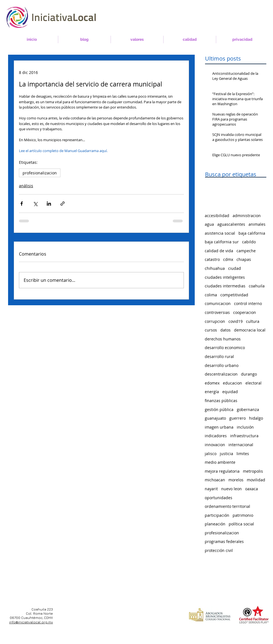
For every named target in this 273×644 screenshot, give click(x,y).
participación (217, 515)
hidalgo (256, 418)
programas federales (224, 541)
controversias (217, 312)
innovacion (215, 445)
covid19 (236, 321)
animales (257, 224)
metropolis (253, 471)
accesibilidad (217, 216)
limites (243, 454)
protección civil (219, 550)
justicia (226, 454)
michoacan (215, 480)
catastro (212, 259)
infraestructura (244, 436)
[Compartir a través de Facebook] (22, 204)
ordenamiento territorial (227, 506)
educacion (232, 383)
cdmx (228, 259)
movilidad (256, 480)
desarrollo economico (225, 348)
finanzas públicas (221, 401)
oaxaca (252, 489)
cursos (211, 330)
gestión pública (219, 409)
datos (226, 330)
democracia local (250, 330)
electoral (253, 383)
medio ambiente (220, 462)
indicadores (216, 436)
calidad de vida (219, 251)
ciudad (235, 268)
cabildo (249, 242)
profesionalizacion (40, 173)
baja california (252, 233)
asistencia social (220, 233)
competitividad (234, 295)
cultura (253, 321)
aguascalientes (231, 224)
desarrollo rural (219, 356)
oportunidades (219, 498)
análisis (26, 186)
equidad (230, 392)
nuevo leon (231, 489)
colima (211, 295)
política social (241, 524)
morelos (236, 480)
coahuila (257, 286)
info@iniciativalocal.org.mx (31, 622)
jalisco (211, 454)
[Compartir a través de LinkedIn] (49, 204)
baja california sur (222, 242)
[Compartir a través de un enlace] (63, 204)
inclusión (245, 427)
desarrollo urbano (222, 365)
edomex (212, 383)
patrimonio (243, 515)
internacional (241, 445)
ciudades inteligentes (225, 277)
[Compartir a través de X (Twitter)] (35, 204)
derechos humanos (223, 339)
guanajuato (215, 418)
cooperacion (245, 312)
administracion (247, 216)
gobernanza (248, 409)
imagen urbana (219, 427)
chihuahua (215, 268)
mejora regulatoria (222, 471)
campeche (246, 251)
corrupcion (215, 321)
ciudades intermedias (225, 286)
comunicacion (218, 303)
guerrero (237, 418)
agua (209, 224)
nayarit (211, 489)
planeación (215, 524)
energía (212, 392)
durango (249, 374)
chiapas (244, 259)
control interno (248, 303)
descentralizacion (221, 374)
